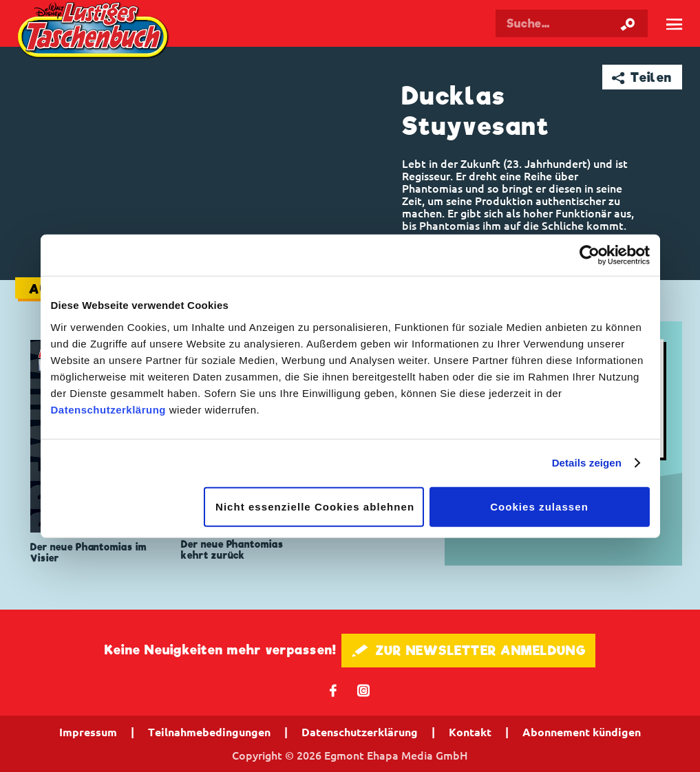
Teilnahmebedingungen (209, 732)
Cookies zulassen (539, 506)
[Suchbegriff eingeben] (572, 23)
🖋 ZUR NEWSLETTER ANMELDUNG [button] (468, 651)
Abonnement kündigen (582, 732)
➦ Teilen (642, 77)
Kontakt (470, 732)
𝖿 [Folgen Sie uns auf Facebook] (333, 690)
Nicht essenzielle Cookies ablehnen (315, 506)
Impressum (88, 732)
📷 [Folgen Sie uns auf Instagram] (364, 690)
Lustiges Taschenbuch (94, 32)
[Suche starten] (628, 23)
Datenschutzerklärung (109, 409)
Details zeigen (587, 463)
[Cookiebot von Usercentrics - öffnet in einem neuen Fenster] (590, 255)
